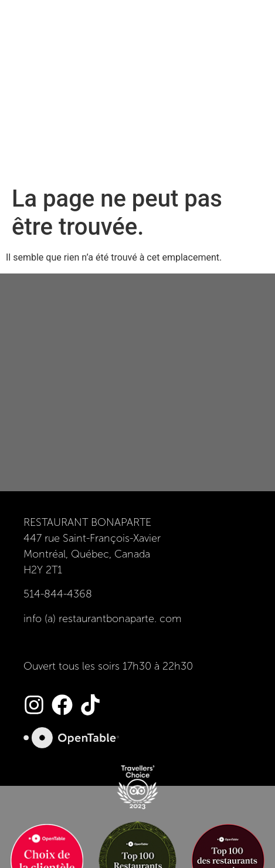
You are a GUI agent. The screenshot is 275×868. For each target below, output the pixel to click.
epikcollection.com (137, 843)
